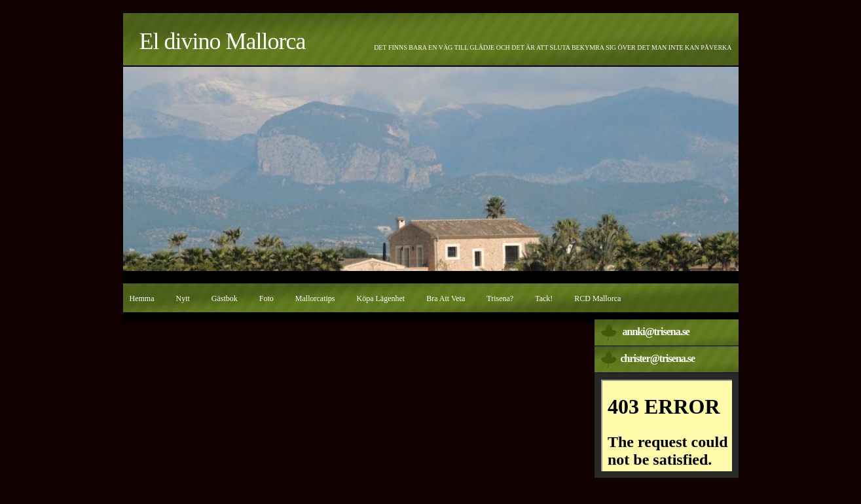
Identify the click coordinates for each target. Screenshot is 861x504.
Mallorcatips (315, 298)
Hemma (142, 298)
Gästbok (225, 298)
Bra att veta (446, 298)
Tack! (544, 298)
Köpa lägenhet (381, 298)
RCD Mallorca (597, 298)
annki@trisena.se (656, 332)
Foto (266, 298)
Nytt (183, 298)
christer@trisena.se (658, 358)
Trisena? (500, 298)
